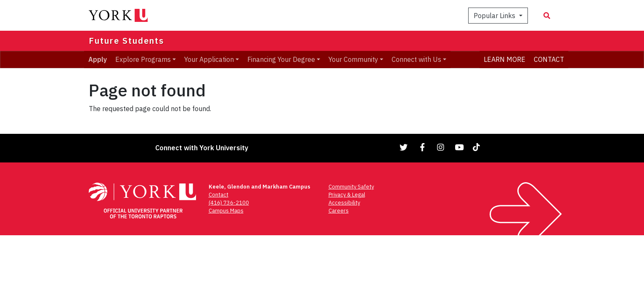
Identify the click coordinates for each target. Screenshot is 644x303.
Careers (339, 211)
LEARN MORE (505, 59)
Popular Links (495, 16)
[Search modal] (547, 16)
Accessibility (344, 203)
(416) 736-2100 (229, 203)
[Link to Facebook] (422, 147)
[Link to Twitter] (404, 147)
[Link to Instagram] (441, 147)
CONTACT (549, 59)
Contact (219, 195)
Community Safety (351, 187)
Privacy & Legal (347, 195)
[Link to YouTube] (459, 147)
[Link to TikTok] (478, 147)
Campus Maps (226, 211)
